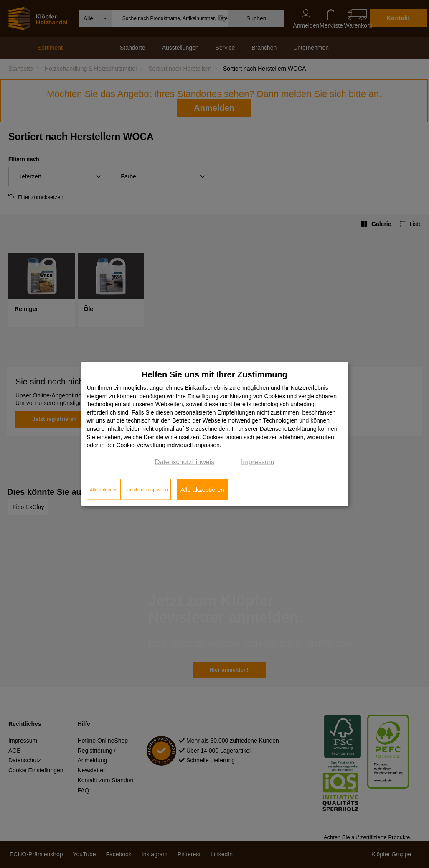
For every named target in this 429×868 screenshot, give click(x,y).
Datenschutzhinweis (185, 462)
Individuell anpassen (147, 489)
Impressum (258, 462)
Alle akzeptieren (202, 489)
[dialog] (215, 434)
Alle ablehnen (104, 489)
